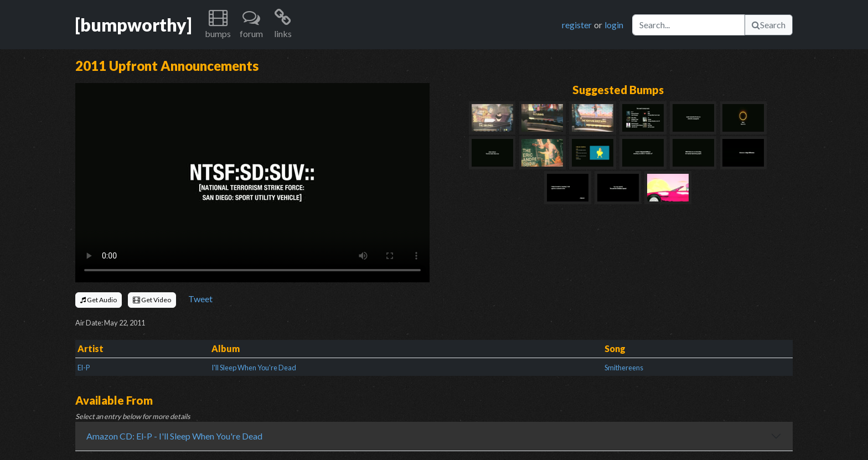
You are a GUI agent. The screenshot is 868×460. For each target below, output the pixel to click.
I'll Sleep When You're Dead (254, 368)
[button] (218, 25)
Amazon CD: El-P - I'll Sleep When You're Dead (174, 436)
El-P (84, 368)
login (614, 25)
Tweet (200, 299)
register (577, 25)
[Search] (689, 25)
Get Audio (99, 300)
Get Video (152, 300)
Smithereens (624, 368)
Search (769, 25)
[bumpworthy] (133, 25)
